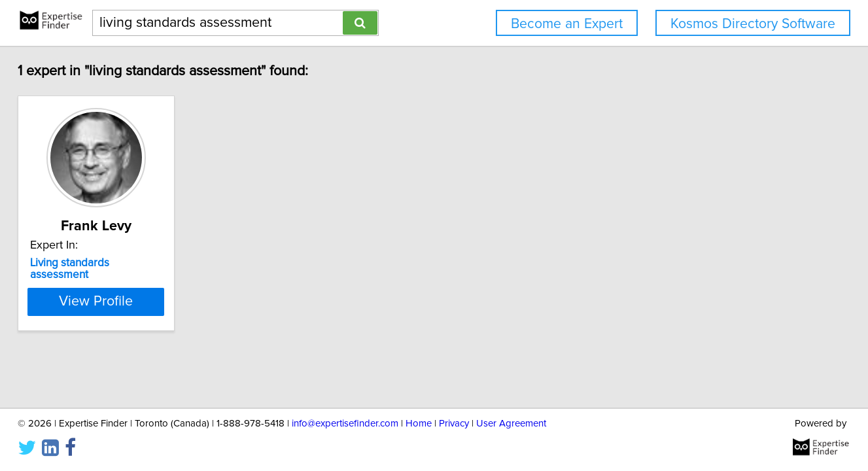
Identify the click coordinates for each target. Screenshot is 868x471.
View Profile (96, 302)
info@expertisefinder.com (345, 424)
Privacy (454, 424)
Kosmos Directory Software (753, 24)
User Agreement (511, 424)
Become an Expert (567, 24)
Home (419, 424)
